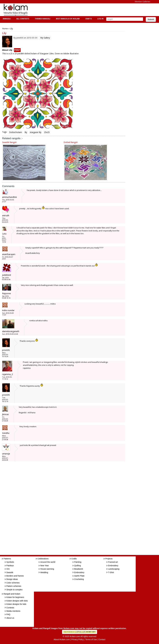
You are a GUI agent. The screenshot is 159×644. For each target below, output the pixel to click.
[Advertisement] (83, 10)
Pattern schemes (14, 586)
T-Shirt (111, 572)
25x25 (47, 132)
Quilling (78, 566)
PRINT (17, 50)
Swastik (10, 572)
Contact (102, 639)
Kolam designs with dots (17, 601)
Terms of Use (91, 639)
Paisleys (10, 566)
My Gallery (45, 38)
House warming (47, 569)
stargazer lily (36, 132)
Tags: (5, 132)
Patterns (7, 559)
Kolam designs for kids (16, 604)
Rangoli (6, 19)
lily (26, 132)
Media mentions (13, 611)
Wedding (44, 572)
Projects (109, 559)
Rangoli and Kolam (12, 594)
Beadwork (79, 569)
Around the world (48, 562)
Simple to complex (14, 590)
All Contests (22, 19)
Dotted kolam (16, 132)
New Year (45, 566)
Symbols (10, 562)
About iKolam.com (62, 639)
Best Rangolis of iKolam (67, 19)
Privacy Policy (78, 639)
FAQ (8, 614)
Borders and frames (15, 576)
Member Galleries (143, 2)
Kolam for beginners (15, 597)
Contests (10, 608)
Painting (78, 562)
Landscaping (114, 569)
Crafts (88, 19)
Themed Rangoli (42, 19)
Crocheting (79, 579)
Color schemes (13, 583)
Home (5, 29)
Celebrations (43, 559)
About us (10, 618)
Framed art (113, 562)
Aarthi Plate (79, 576)
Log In (100, 19)
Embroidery (79, 572)
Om (8, 569)
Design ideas (12, 579)
